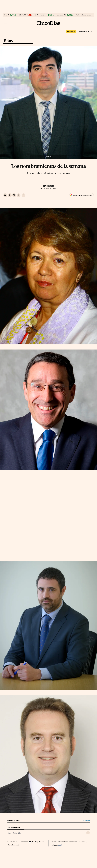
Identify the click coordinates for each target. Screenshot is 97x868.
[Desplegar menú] (5, 23)
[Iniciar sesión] (86, 32)
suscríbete (71, 32)
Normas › (86, 820)
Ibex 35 (7, 15)
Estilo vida (17, 833)
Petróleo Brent (42, 15)
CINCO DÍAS (49, 186)
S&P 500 (22, 15)
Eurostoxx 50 (62, 15)
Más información (14, 845)
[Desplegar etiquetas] (88, 833)
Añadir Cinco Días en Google (83, 195)
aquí (60, 845)
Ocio (9, 833)
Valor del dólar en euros (85, 15)
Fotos (8, 41)
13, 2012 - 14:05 (48, 189)
